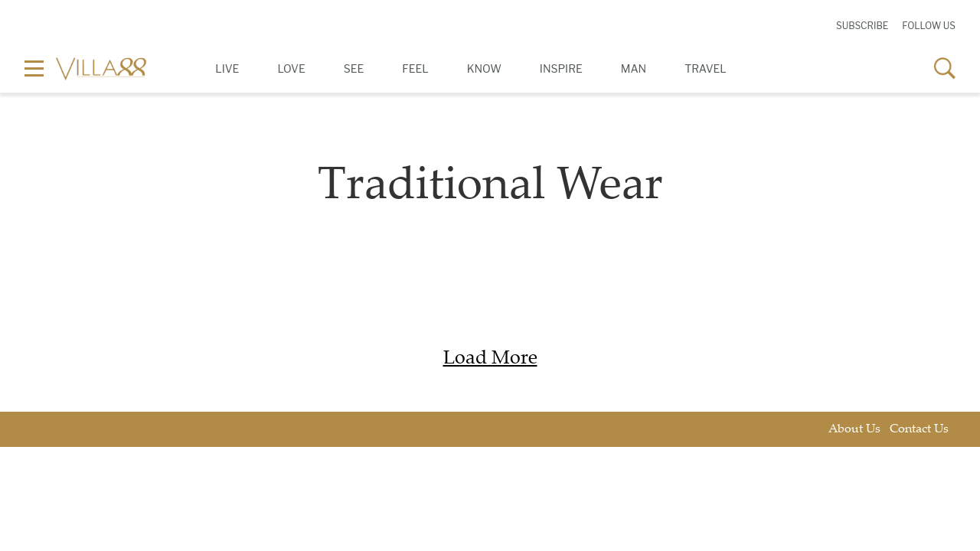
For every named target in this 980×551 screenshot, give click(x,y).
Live (227, 68)
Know (484, 68)
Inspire (561, 68)
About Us (854, 430)
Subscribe (862, 26)
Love (291, 68)
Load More (490, 359)
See (354, 68)
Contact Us (919, 430)
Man (634, 68)
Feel (415, 68)
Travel (706, 68)
